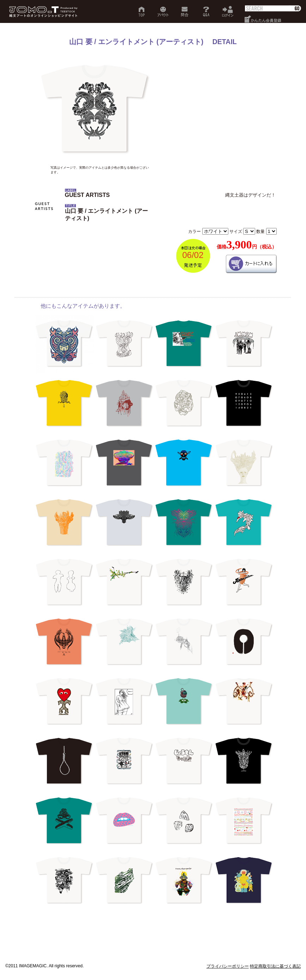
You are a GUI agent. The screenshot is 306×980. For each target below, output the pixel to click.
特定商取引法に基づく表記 (275, 966)
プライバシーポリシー (228, 966)
